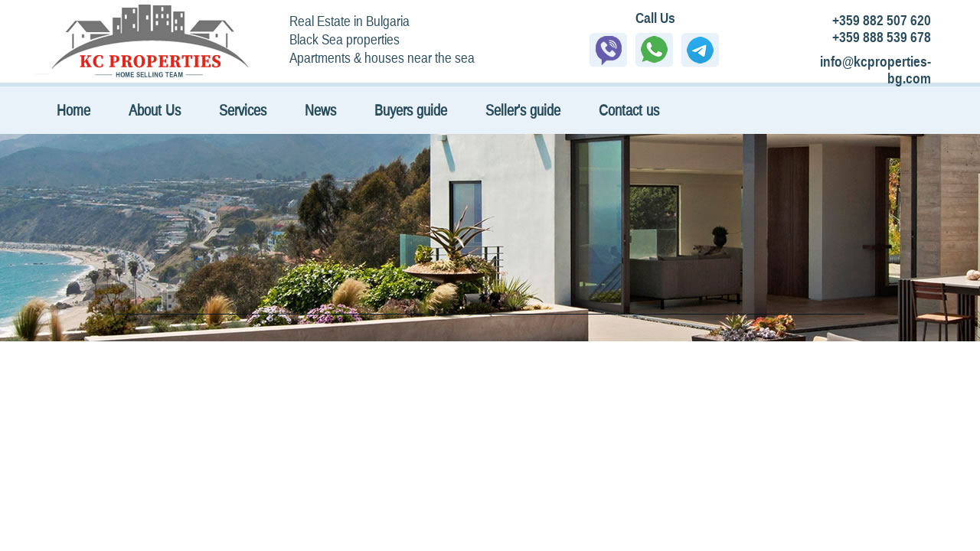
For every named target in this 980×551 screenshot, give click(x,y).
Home (73, 110)
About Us (155, 110)
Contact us (629, 110)
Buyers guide (411, 110)
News (320, 110)
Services (243, 110)
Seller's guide (523, 110)
